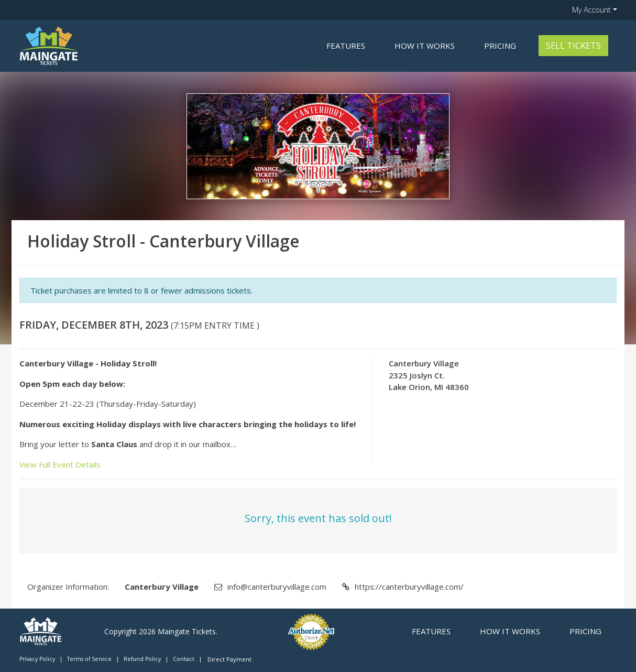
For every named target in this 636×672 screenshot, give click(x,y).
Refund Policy (142, 659)
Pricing (500, 46)
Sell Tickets (573, 46)
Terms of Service (89, 659)
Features (346, 46)
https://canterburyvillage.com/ (409, 587)
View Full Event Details (60, 464)
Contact (184, 659)
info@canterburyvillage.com (277, 587)
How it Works (425, 46)
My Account (591, 10)
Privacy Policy (37, 659)
